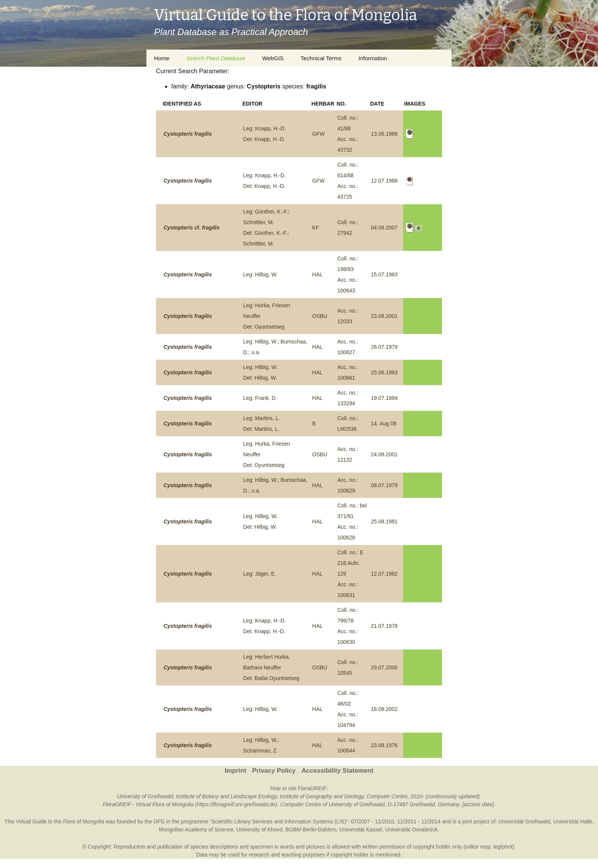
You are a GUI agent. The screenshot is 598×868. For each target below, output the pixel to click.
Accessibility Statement (338, 771)
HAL (317, 274)
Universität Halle (573, 821)
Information (373, 58)
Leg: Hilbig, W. (260, 274)
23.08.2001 (384, 316)
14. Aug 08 (384, 424)
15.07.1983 (384, 274)
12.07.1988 (384, 181)
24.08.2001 (384, 454)
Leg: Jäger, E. (260, 574)
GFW (319, 134)
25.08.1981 (384, 521)
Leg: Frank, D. (260, 398)
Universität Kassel (361, 829)
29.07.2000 (384, 667)
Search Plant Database (215, 58)
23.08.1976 (384, 745)
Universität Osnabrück (412, 829)
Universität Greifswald (524, 821)
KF (316, 228)
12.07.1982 (384, 574)
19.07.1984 (384, 398)
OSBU (320, 316)
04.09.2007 (384, 228)
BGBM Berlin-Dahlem (311, 829)
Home (162, 58)
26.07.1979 (384, 347)
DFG (159, 821)
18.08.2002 (384, 709)
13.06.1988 (384, 134)
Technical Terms (321, 58)
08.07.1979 (384, 485)
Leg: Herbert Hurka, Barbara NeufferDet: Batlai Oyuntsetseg (271, 667)
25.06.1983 (384, 372)
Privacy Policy (274, 771)
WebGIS (273, 58)
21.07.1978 (384, 626)
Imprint (236, 771)
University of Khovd (260, 829)
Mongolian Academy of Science (196, 829)
